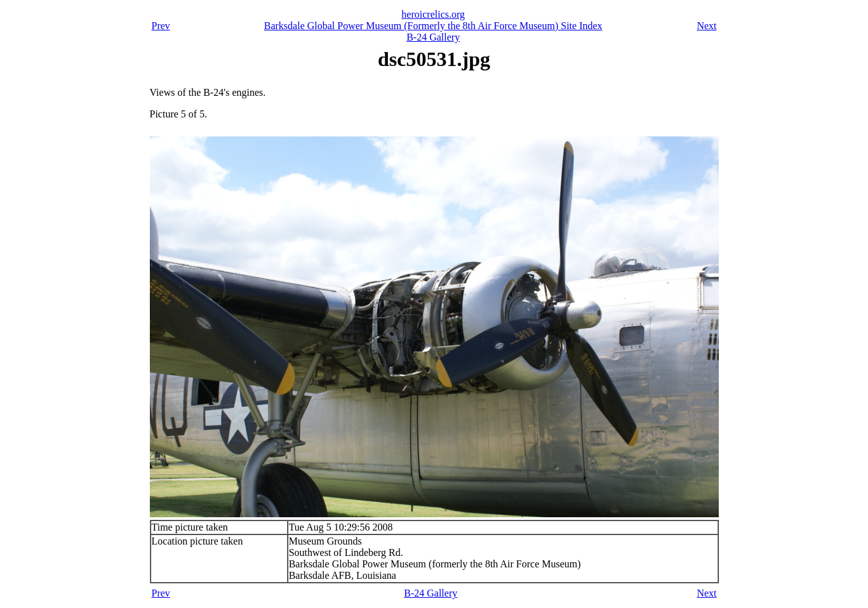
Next (706, 26)
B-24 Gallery (433, 37)
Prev (161, 26)
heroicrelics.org (433, 14)
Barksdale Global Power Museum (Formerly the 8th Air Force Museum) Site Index (433, 26)
